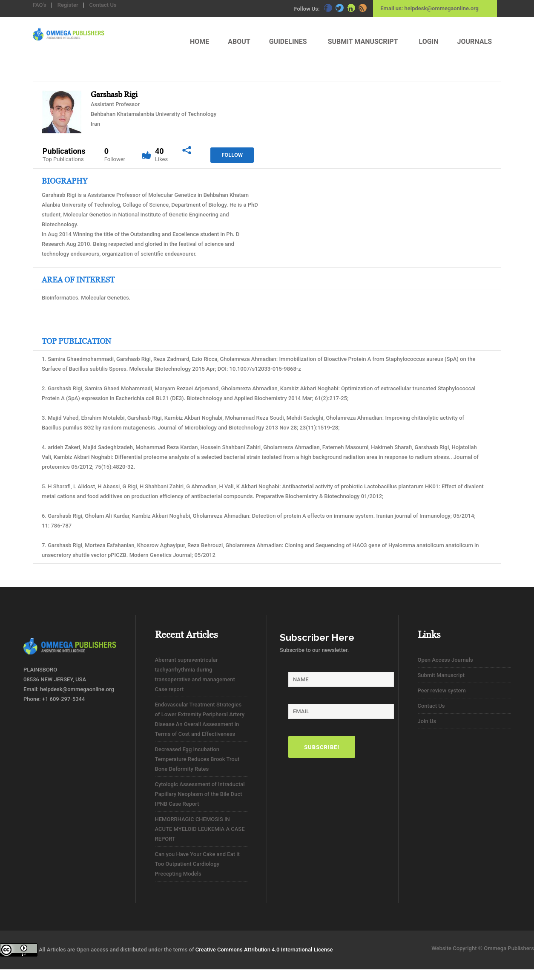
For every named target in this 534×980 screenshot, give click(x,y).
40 (161, 155)
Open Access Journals (445, 660)
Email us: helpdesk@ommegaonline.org (429, 8)
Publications (64, 155)
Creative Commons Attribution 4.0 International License (264, 950)
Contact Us (103, 5)
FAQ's (40, 5)
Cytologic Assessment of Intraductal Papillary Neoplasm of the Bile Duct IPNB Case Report (200, 794)
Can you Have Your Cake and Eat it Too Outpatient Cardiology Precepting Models (197, 864)
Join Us (427, 721)
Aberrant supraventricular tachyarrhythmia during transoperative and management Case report (195, 674)
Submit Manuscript (441, 675)
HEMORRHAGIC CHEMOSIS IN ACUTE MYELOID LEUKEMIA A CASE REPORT (200, 829)
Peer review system (442, 690)
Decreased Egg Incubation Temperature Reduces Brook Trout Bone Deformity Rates (197, 759)
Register (68, 5)
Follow (232, 155)
